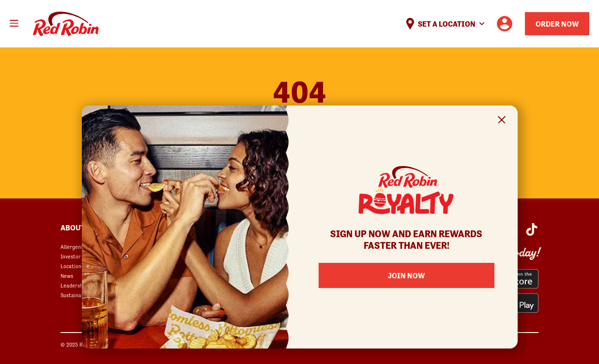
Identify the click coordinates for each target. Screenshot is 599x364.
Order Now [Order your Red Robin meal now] (557, 24)
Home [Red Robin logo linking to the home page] (66, 24)
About (73, 227)
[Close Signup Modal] (502, 121)
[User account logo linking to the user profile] (505, 24)
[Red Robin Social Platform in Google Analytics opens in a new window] (532, 229)
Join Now (406, 275)
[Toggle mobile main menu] (14, 23)
